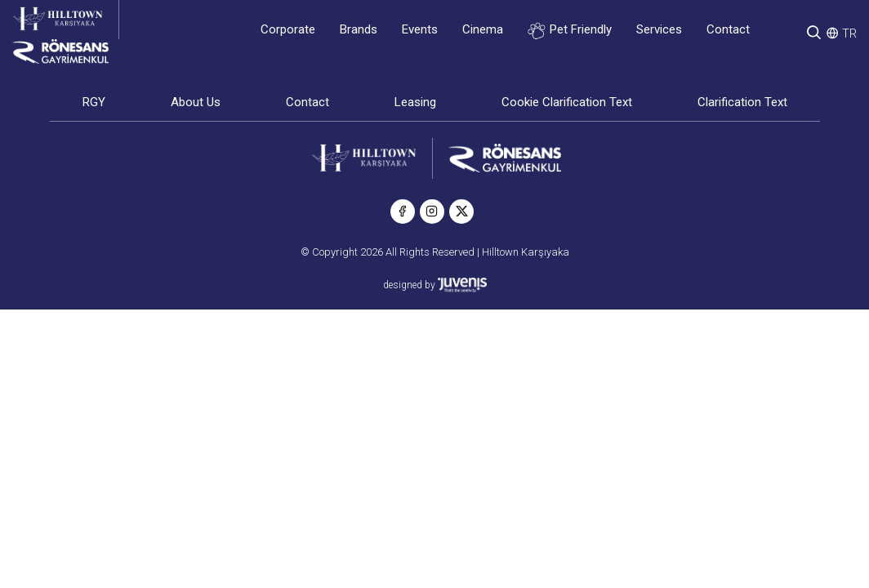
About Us (196, 102)
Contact (728, 29)
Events (420, 29)
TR (849, 33)
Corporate (288, 29)
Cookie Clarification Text (567, 102)
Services (659, 29)
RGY (94, 102)
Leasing (415, 102)
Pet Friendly (570, 31)
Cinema (483, 29)
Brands (359, 29)
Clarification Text (742, 102)
